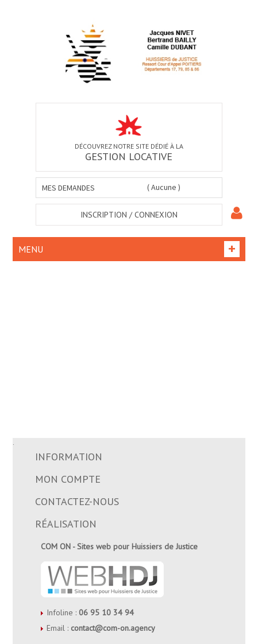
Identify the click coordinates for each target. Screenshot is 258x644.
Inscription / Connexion (129, 215)
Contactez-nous (77, 501)
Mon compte (68, 479)
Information (69, 457)
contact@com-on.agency (113, 628)
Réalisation (66, 524)
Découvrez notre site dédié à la (129, 139)
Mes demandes (68, 188)
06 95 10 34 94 (106, 612)
